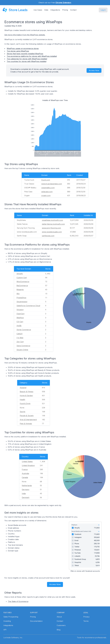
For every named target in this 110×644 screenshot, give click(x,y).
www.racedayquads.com (52, 232)
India (24, 494)
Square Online (22, 350)
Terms (86, 621)
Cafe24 (19, 334)
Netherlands (27, 486)
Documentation (36, 621)
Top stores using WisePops (18, 51)
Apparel (23, 388)
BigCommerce (22, 286)
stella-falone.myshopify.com (53, 224)
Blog (59, 630)
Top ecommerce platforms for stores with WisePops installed (32, 56)
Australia (25, 473)
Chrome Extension (63, 3)
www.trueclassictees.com (52, 184)
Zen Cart (20, 342)
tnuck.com (46, 180)
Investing (7, 621)
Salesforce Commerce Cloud (28, 306)
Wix (18, 294)
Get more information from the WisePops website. (25, 35)
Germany (26, 490)
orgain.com (46, 196)
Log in (103, 10)
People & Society (27, 416)
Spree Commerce (24, 330)
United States (27, 462)
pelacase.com (47, 192)
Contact (73, 10)
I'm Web (20, 338)
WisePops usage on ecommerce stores (23, 48)
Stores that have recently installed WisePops (25, 54)
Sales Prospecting (11, 617)
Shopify (20, 274)
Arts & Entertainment (28, 420)
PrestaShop (21, 298)
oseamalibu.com (48, 188)
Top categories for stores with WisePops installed (27, 59)
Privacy (86, 617)
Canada (25, 477)
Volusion (20, 310)
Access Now (94, 70)
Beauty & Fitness (27, 392)
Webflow (20, 318)
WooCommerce (23, 282)
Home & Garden (26, 396)
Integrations (55, 10)
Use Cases (38, 10)
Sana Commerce (23, 346)
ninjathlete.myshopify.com (52, 220)
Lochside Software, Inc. (13, 638)
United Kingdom (28, 465)
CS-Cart (20, 322)
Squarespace (22, 302)
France (25, 469)
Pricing (65, 10)
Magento (20, 290)
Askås (19, 326)
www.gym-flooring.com (51, 228)
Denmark (26, 497)
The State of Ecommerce (18, 601)
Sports (23, 412)
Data (46, 10)
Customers (61, 625)
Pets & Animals (26, 424)
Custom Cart (22, 278)
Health (22, 400)
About (59, 617)
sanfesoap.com (48, 236)
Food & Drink (25, 404)
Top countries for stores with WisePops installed (27, 61)
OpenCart (20, 314)
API (5, 630)
